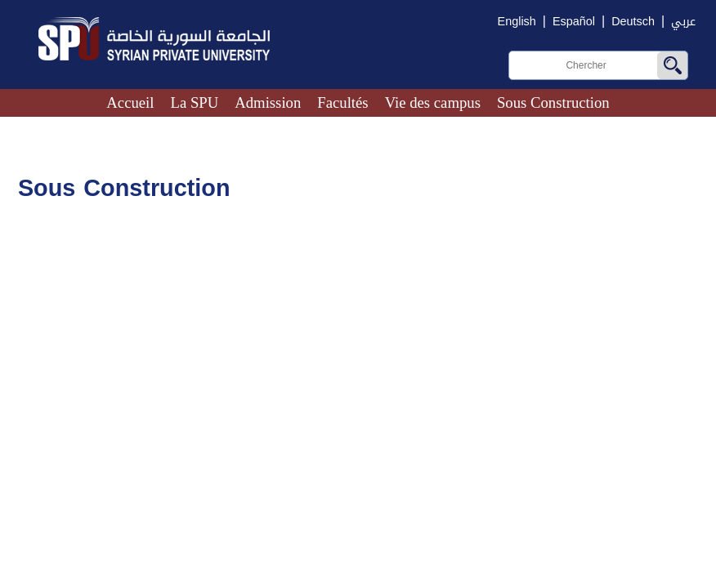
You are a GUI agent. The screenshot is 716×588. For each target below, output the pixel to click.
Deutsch (633, 22)
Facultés (342, 102)
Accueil (130, 102)
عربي (683, 22)
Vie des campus (433, 102)
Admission (268, 102)
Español (574, 22)
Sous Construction (553, 102)
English (517, 22)
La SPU (195, 102)
